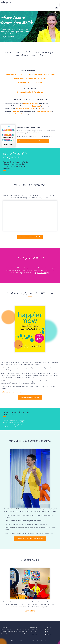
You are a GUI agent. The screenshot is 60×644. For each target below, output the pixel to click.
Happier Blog (16, 111)
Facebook (26, 108)
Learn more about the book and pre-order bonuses (33, 141)
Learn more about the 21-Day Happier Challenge (30, 539)
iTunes (34, 106)
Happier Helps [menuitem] (34, 635)
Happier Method (40, 273)
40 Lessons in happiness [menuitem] (22, 633)
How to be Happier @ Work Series (30, 92)
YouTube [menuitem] (48, 635)
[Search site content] (28, 8)
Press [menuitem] (32, 633)
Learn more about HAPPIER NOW (30, 397)
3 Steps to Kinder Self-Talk (44, 111)
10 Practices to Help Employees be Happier (30, 78)
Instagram (19, 108)
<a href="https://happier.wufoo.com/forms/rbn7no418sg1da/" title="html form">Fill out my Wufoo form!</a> (44, 419)
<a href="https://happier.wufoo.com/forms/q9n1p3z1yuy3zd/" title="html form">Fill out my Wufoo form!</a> (44, 162)
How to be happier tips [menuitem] (22, 631)
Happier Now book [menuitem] (6, 630)
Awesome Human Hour (30, 103)
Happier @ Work (20, 114)
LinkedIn (33, 108)
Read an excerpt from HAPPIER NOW (12, 392)
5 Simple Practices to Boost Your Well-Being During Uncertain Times (30, 74)
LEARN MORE (30, 611)
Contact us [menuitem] (33, 631)
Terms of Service (45, 641)
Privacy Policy (37, 641)
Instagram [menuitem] (48, 633)
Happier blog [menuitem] (33, 630)
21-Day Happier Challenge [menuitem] (22, 630)
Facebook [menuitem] (48, 630)
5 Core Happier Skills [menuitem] (7, 633)
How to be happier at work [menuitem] (8, 631)
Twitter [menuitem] (48, 631)
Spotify (39, 106)
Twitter (41, 108)
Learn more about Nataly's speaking (30, 237)
